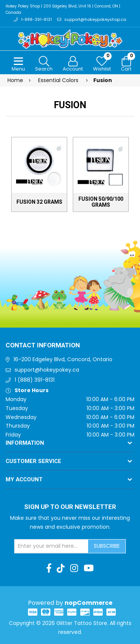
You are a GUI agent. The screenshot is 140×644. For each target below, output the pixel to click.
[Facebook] (49, 568)
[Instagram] (74, 568)
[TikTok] (61, 568)
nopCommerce (88, 603)
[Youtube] (89, 568)
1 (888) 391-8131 (35, 380)
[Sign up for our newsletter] (52, 546)
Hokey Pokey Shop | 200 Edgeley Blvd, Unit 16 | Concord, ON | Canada (63, 9)
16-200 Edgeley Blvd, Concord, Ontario (63, 359)
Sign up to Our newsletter (70, 507)
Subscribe (107, 546)
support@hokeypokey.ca (47, 370)
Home (15, 80)
